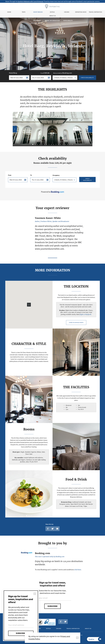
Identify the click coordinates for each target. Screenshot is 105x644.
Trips (24, 12)
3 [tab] (37, 144)
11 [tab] (56, 144)
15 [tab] (65, 144)
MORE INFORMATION (52, 21)
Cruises (67, 12)
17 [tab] (70, 144)
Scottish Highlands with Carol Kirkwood (31, 1)
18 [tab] (72, 144)
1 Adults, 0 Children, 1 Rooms (63, 78)
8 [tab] (49, 144)
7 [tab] (47, 144)
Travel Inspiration (95, 12)
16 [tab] (68, 144)
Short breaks (38, 12)
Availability (68, 21)
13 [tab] (61, 144)
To (31, 175)
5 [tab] (42, 144)
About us (53, 16)
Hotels (52, 12)
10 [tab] (54, 144)
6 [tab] (44, 144)
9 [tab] (51, 144)
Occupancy (56, 175)
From (10, 175)
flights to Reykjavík (85, 314)
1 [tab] (33, 144)
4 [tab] (40, 144)
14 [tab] (63, 144)
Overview (37, 21)
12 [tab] (58, 144)
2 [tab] (35, 144)
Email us (96, 639)
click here (78, 570)
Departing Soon (81, 12)
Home (9, 12)
